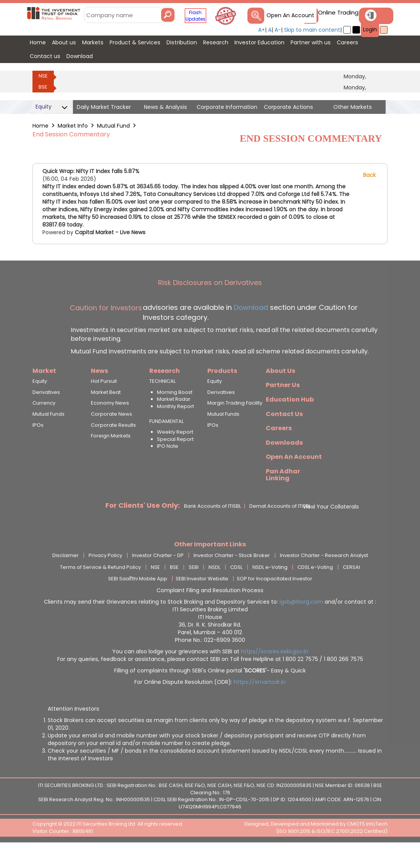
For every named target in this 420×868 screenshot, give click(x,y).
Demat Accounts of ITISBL (280, 526)
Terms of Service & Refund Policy (100, 587)
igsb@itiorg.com (302, 622)
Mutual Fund (113, 126)
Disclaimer (65, 575)
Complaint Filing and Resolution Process (210, 610)
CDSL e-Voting (315, 587)
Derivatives (46, 412)
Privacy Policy (105, 575)
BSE (43, 87)
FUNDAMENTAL (166, 441)
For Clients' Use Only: (143, 525)
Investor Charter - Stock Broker (232, 575)
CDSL (236, 587)
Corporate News (111, 434)
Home (40, 126)
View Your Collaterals (331, 526)
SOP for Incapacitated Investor (275, 599)
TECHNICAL (162, 401)
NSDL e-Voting (270, 587)
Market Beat (106, 412)
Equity (40, 401)
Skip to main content (312, 30)
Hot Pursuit (104, 401)
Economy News (110, 423)
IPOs (38, 445)
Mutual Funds (48, 434)
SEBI (194, 587)
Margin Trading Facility (235, 423)
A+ (262, 30)
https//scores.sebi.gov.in (275, 671)
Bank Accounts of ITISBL (212, 526)
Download (250, 327)
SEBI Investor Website (202, 599)
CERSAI (351, 587)
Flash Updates (195, 16)
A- (278, 30)
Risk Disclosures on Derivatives (210, 302)
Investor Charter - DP (158, 575)
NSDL (214, 587)
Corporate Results (113, 445)
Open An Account (290, 15)
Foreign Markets (111, 456)
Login (370, 29)
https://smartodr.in (260, 702)
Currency (44, 423)
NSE (43, 76)
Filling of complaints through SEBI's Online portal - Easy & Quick (210, 690)
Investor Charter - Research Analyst (324, 575)
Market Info (73, 126)
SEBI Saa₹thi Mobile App (138, 599)
